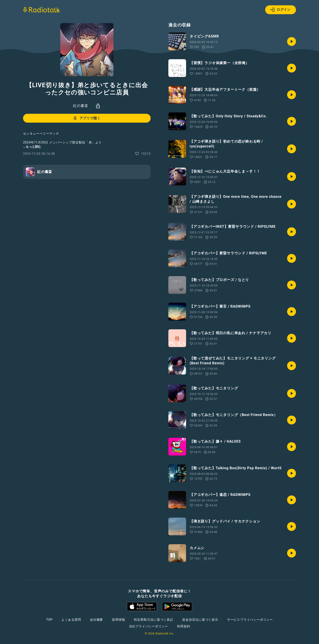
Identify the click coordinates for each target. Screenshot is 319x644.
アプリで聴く (87, 118)
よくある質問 (71, 620)
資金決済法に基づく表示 (200, 620)
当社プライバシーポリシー (149, 626)
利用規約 (184, 626)
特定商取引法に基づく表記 (154, 620)
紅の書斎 (81, 106)
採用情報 (118, 620)
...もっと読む (32, 147)
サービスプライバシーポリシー (250, 620)
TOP (49, 620)
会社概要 (96, 620)
